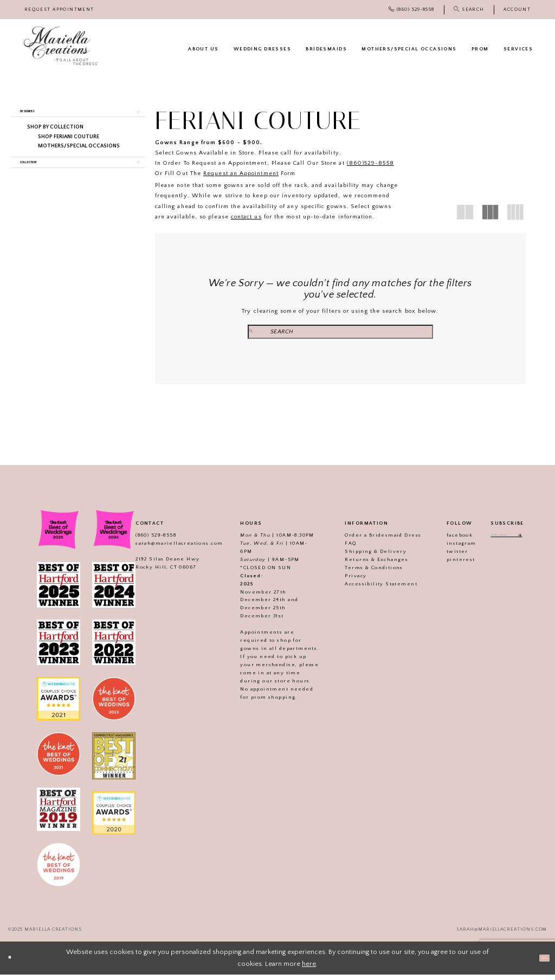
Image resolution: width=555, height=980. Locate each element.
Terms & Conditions (362, 573)
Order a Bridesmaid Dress (372, 540)
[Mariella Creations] (61, 46)
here (309, 970)
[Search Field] (341, 332)
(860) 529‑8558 (144, 540)
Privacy (344, 581)
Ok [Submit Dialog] (540, 963)
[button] (517, 9)
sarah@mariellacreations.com (167, 549)
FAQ (339, 549)
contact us (246, 217)
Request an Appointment (241, 173)
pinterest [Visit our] (449, 565)
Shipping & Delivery (364, 557)
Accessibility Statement (369, 589)
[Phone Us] (411, 9)
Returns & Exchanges (365, 565)
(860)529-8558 (370, 163)
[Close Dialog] (14, 963)
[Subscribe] (529, 542)
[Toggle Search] (469, 9)
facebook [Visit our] (448, 540)
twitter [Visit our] (446, 557)
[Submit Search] (292, 332)
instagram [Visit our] (450, 549)
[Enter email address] (507, 542)
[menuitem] (59, 9)
